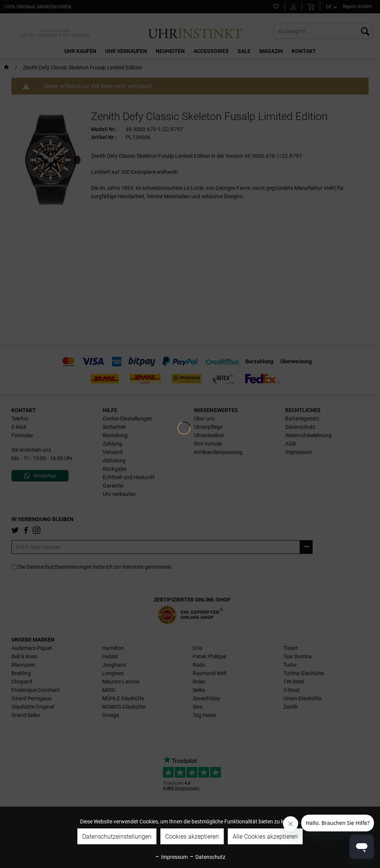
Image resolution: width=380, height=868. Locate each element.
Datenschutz (207, 857)
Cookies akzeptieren (192, 837)
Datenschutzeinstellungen (117, 837)
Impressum (171, 857)
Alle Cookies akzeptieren (265, 837)
